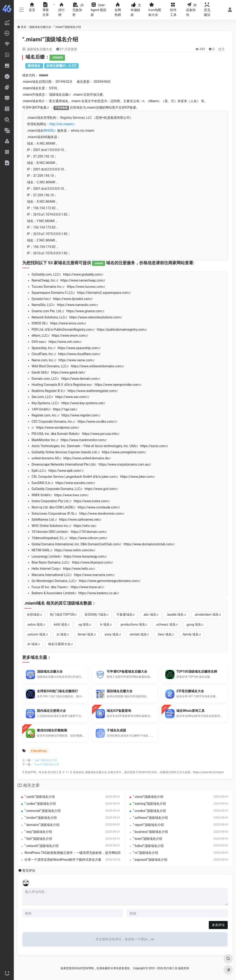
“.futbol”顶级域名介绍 (148, 846)
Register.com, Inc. (44, 415)
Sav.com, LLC (41, 397)
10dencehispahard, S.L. (48, 538)
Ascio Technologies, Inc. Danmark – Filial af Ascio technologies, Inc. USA (84, 446)
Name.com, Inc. (43, 360)
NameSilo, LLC (42, 305)
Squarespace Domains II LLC (52, 293)
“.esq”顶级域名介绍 (38, 832)
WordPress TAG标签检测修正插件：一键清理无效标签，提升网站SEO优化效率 (81, 853)
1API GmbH (40, 409)
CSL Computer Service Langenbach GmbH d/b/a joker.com (74, 477)
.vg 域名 (83, 624)
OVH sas (38, 342)
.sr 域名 (61, 634)
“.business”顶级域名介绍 (150, 832)
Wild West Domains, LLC (49, 366)
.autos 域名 (35, 624)
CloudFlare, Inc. (43, 354)
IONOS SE (39, 323)
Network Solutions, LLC (48, 317)
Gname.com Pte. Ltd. (47, 311)
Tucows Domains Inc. (47, 287)
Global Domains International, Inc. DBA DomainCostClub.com (75, 544)
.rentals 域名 (138, 634)
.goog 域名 (193, 624)
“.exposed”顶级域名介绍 (150, 860)
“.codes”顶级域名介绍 (40, 804)
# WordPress (39, 751)
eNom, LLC (39, 336)
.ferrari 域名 (85, 634)
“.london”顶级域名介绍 (41, 818)
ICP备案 (41, 107)
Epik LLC (38, 471)
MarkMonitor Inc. (44, 440)
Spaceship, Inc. (42, 348)
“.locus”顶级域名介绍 (46, 764)
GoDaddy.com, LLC (45, 274)
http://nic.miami (61, 124)
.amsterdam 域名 (206, 615)
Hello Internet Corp (45, 569)
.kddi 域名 (60, 624)
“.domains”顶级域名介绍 (42, 825)
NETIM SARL (41, 550)
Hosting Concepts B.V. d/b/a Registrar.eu (61, 385)
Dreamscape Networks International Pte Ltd (63, 464)
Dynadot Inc (40, 299)
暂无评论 (29, 871)
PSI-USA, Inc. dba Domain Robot (55, 434)
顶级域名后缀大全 (40, 27)
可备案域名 (124, 615)
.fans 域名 (164, 634)
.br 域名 (32, 644)
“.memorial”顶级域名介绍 (43, 811)
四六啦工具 (55, 772)
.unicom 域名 (36, 634)
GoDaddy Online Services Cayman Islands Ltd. (65, 452)
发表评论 (218, 925)
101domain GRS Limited (49, 532)
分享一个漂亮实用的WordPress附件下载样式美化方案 (63, 860)
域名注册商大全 (59, 644)
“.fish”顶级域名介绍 (38, 839)
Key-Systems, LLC (44, 403)
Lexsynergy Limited (45, 556)
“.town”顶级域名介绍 (147, 839)
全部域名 (33, 615)
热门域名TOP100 (62, 615)
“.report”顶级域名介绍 (148, 825)
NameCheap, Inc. (44, 280)
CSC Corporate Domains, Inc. (52, 422)
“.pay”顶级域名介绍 (45, 760)
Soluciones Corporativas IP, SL (53, 514)
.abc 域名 (150, 615)
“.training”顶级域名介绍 (149, 804)
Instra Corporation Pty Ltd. (50, 501)
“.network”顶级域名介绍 (41, 846)
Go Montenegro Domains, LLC (53, 581)
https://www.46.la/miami (208, 772)
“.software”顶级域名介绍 (150, 818)
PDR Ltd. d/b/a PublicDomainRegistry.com (62, 330)
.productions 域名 (133, 624)
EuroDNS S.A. (41, 483)
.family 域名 (190, 634)
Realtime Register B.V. (47, 391)
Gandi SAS (39, 372)
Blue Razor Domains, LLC (49, 562)
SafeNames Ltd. (43, 520)
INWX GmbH (41, 495)
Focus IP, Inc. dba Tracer (49, 587)
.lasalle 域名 (175, 615)
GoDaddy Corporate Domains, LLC (56, 489)
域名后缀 (62, 95)
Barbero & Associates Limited (53, 593)
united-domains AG (45, 458)
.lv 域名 (105, 624)
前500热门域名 (95, 615)
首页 (24, 27)
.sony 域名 (111, 634)
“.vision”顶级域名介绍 (148, 797)
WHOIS (48, 131)
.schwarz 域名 (165, 624)
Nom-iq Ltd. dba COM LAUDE (52, 507)
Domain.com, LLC (44, 379)
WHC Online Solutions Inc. (50, 526)
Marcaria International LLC (50, 575)
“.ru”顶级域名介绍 (145, 853)
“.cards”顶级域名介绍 (40, 797)
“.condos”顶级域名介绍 (149, 811)
